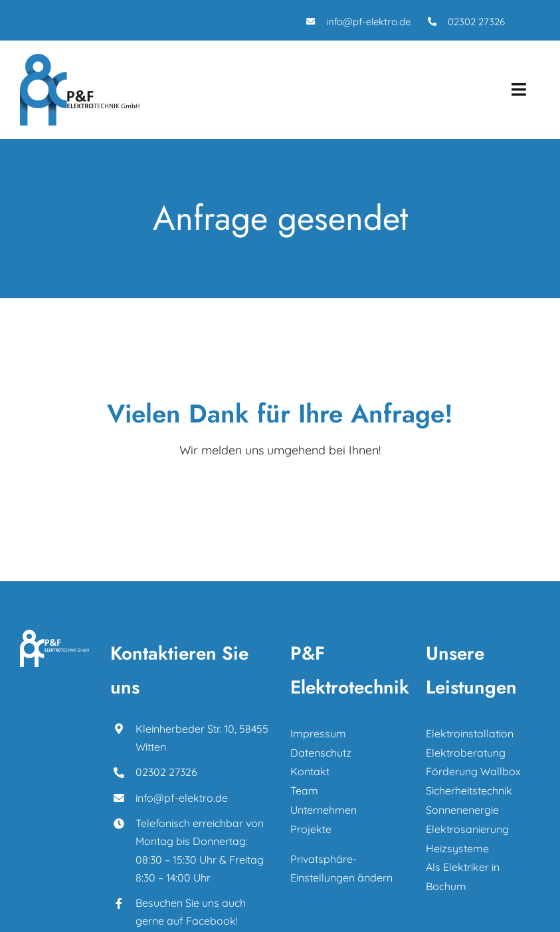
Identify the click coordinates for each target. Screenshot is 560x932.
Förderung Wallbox (473, 771)
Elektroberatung (466, 753)
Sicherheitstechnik (469, 791)
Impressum (320, 733)
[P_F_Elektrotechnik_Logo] (80, 59)
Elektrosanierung (467, 829)
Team (304, 791)
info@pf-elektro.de (368, 22)
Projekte (311, 829)
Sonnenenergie (462, 810)
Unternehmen (324, 810)
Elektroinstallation (470, 733)
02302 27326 (476, 22)
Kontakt (310, 771)
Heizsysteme (457, 848)
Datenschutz (321, 753)
